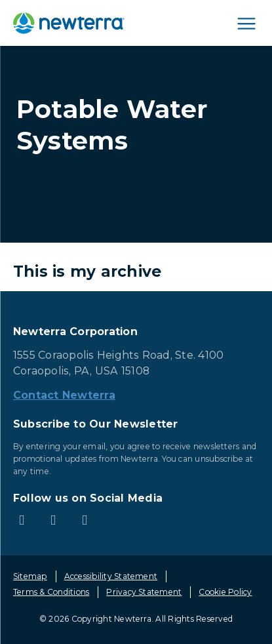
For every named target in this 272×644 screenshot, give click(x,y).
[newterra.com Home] (69, 23)
